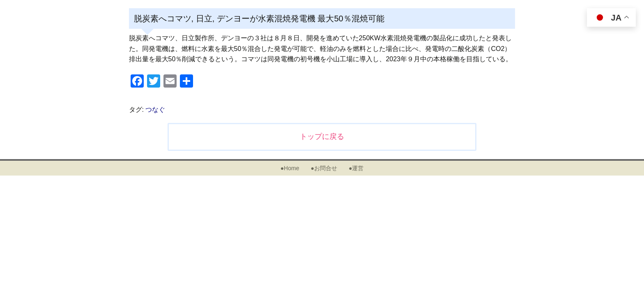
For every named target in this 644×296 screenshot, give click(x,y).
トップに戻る (322, 136)
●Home (290, 168)
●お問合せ (324, 168)
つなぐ (155, 110)
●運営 (356, 168)
